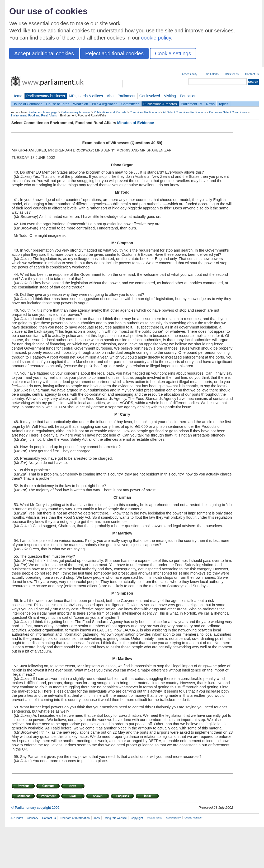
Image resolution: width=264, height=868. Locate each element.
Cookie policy (173, 818)
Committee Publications (145, 112)
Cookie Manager (194, 818)
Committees (130, 104)
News (210, 104)
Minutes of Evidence (136, 123)
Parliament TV (192, 104)
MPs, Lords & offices (86, 96)
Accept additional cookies (44, 53)
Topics (223, 104)
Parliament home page (43, 112)
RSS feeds (232, 74)
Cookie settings (173, 53)
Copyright (137, 818)
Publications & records (160, 104)
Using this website (115, 818)
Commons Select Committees (228, 112)
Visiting (170, 96)
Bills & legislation (105, 104)
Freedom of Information (75, 818)
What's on (81, 104)
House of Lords (58, 104)
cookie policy (156, 38)
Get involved (150, 96)
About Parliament (121, 96)
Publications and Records (110, 112)
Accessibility (189, 74)
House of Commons (27, 104)
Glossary (33, 818)
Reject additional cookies (114, 53)
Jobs (96, 818)
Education (188, 96)
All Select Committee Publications (184, 112)
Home (17, 96)
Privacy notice (155, 818)
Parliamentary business (46, 96)
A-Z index (17, 818)
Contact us (252, 74)
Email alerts (211, 74)
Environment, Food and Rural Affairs (34, 115)
